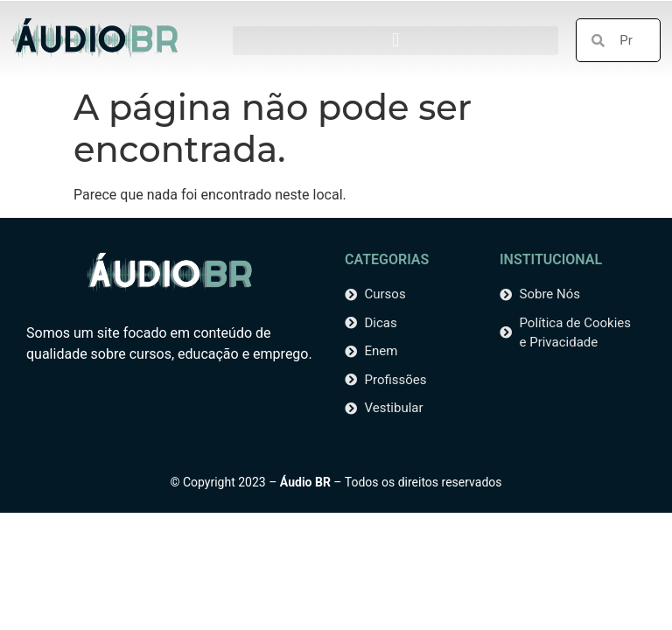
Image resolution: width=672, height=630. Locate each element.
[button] (395, 41)
